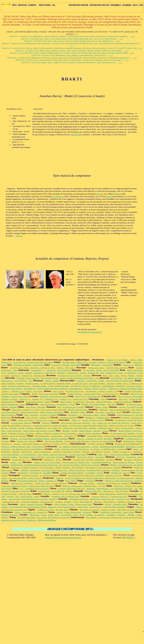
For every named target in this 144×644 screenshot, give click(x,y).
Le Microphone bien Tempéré (123, 433)
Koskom (85, 404)
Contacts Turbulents (10, 515)
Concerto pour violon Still (79, 494)
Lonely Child (128, 512)
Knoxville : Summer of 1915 (43, 368)
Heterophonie (129, 441)
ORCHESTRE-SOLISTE (100, 5)
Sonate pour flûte (43, 483)
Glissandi (16, 452)
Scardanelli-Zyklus (95, 436)
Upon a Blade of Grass (64, 504)
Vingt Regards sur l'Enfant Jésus (76, 462)
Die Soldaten (92, 517)
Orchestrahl (38, 365)
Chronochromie (17, 465)
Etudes (46, 454)
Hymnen (131, 502)
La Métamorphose (109, 449)
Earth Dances (7, 381)
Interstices (109, 439)
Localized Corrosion (94, 439)
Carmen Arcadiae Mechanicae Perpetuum (77, 378)
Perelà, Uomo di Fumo (78, 410)
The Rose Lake (62, 510)
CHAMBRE (127, 5)
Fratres (4, 475)
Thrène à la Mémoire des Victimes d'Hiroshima (85, 478)
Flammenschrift (8, 402)
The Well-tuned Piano (27, 517)
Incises (29, 391)
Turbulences (49, 460)
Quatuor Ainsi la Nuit (29, 412)
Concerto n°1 (25, 399)
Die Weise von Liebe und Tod (130, 510)
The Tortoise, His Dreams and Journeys (53, 517)
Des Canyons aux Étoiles (69, 465)
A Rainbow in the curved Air (37, 489)
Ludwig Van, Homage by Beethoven (37, 444)
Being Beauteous (42, 436)
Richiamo (35, 415)
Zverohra (110, 460)
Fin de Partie (38, 447)
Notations (88, 389)
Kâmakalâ (75, 412)
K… (29, 460)
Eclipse (109, 504)
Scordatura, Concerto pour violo (53, 396)
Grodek (102, 381)
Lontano (107, 452)
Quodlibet (47, 473)
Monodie (66, 431)
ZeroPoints (111, 412)
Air (60, 447)
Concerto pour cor (111, 394)
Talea (117, 428)
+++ (76, 34)
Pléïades (131, 515)
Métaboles (104, 410)
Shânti (83, 412)
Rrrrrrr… (65, 444)
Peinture (5, 407)
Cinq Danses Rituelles (54, 441)
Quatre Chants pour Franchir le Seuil (39, 431)
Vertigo (124, 375)
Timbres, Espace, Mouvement (51, 412)
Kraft (101, 454)
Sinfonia (83, 373)
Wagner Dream (85, 433)
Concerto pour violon (20, 368)
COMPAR (32, 5)
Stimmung (122, 502)
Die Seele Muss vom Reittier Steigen (35, 439)
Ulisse (72, 404)
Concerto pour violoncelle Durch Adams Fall (88, 425)
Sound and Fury (19, 460)
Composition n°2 (29, 512)
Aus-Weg (97, 431)
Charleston (51, 370)
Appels (57, 449)
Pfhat (37, 496)
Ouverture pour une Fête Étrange (75, 449)
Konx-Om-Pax (27, 496)
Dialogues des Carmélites (22, 483)
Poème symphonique (43, 452)
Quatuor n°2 (128, 365)
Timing (35, 394)
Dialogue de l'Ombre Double (131, 389)
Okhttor (131, 375)
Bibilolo (114, 465)
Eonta (44, 515)
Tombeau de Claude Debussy (72, 473)
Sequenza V (62, 373)
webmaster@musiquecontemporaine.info (63, 537)
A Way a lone (83, 507)
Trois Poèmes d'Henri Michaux (32, 457)
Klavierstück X (110, 502)
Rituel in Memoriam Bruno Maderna (53, 389)
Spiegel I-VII (81, 396)
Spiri (59, 407)
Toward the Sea (96, 507)
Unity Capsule (32, 418)
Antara (99, 370)
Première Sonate (32, 383)
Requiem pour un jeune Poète (13, 520)
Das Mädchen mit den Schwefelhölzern (28, 449)
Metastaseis (35, 515)
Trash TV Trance (122, 491)
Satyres (100, 473)
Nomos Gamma (86, 515)
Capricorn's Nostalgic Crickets (14, 486)
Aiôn (3, 496)
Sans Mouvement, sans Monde (131, 465)
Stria (103, 399)
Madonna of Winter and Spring (21, 433)
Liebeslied (25, 470)
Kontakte (68, 502)
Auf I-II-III (75, 365)
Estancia (126, 418)
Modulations (41, 428)
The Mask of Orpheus (133, 378)
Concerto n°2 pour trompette (103, 441)
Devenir (122, 407)
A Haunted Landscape (123, 402)
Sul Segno (128, 460)
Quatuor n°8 (38, 399)
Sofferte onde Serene (77, 470)
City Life (102, 486)
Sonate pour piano (96, 368)
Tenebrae (14, 439)
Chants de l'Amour (106, 428)
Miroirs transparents (10, 404)
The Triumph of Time (50, 378)
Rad (68, 481)
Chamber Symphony (98, 362)
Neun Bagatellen (94, 396)
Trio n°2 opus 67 (125, 396)
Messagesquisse (76, 389)
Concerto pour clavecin (21, 423)
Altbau (74, 481)
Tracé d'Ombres (64, 370)
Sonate (136, 449)
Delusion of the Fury (114, 475)
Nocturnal (87, 512)
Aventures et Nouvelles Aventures (67, 452)
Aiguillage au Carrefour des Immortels (113, 483)
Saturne (98, 407)
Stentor (13, 462)
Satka (117, 375)
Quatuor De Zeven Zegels (93, 420)
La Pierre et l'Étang (48, 415)
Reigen (56, 381)
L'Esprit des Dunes (47, 467)
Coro (102, 373)
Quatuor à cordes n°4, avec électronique (60, 433)
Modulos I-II (116, 473)
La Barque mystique (29, 467)
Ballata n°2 (90, 418)
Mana (105, 375)
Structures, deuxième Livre (20, 386)
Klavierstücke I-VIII (11, 502)
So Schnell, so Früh (135, 407)
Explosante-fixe (30, 389)
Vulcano (69, 491)
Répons (96, 389)
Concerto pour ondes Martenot (77, 441)
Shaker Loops (82, 362)
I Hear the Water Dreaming (115, 507)
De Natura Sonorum (30, 475)
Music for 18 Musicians (73, 486)
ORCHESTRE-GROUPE (78, 5)
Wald (140, 360)
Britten (99, 194)
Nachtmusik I (23, 473)
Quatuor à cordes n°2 (122, 452)
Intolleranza (35, 470)
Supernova (123, 399)
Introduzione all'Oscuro (79, 499)
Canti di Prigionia (48, 404)
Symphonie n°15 (51, 399)
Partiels (22, 428)
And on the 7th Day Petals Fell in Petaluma (86, 475)
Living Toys (137, 362)
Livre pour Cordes (134, 386)
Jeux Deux (100, 457)
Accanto (95, 447)
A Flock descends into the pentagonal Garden (28, 507)
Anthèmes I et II (18, 391)
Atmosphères (27, 452)
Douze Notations (8, 383)
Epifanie (29, 373)
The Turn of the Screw (75, 391)
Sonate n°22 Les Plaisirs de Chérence (113, 423)
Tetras (139, 515)
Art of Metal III (58, 491)
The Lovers (70, 368)
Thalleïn (5, 517)
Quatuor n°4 (7, 362)
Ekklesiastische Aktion (47, 520)
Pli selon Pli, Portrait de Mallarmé (86, 386)
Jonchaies (122, 515)
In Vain (75, 431)
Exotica (56, 444)
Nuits (76, 515)
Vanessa (60, 368)
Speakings (97, 433)
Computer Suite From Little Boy (72, 489)
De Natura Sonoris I (126, 478)
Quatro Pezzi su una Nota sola (130, 494)
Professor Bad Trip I (93, 491)
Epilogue (93, 428)
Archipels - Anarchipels (87, 381)
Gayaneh (91, 444)
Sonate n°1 (76, 420)
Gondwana (15, 467)
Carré (76, 502)
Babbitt (117, 194)
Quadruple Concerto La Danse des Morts (50, 425)
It (44, 370)
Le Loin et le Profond (61, 365)
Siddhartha (105, 512)
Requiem (13, 407)
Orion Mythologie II (126, 415)
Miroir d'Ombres (8, 415)
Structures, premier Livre (117, 383)
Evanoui (121, 449)
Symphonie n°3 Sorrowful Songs (129, 420)
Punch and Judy (33, 378)
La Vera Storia (130, 373)
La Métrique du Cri (134, 439)
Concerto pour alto (119, 496)
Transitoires (68, 428)
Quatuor (47, 494)
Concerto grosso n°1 (100, 496)
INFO (14, 5)
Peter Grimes (59, 391)
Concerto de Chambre (10, 454)
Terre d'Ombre (78, 467)
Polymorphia (111, 478)
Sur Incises (38, 391)
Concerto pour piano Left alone (40, 362)
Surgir (106, 407)
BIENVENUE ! (129, 537)
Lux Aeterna (97, 452)
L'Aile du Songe (25, 494)
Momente (98, 502)
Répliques (138, 460)
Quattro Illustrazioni (107, 494)
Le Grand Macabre (29, 454)
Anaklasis (60, 478)
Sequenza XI (27, 375)
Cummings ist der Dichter (12, 389)
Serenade (87, 375)
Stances (32, 441)
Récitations (96, 365)
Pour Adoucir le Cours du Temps (99, 467)
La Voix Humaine (59, 483)
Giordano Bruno (103, 418)
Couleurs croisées (87, 483)
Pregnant (5, 441)
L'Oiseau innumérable (18, 478)
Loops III (80, 439)
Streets (59, 460)
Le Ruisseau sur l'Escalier (74, 407)
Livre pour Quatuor (97, 383)
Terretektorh (67, 515)
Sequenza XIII (40, 375)
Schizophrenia (44, 491)
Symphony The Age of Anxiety (70, 375)
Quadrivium (131, 457)
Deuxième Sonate (64, 383)
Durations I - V (75, 415)
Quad (37, 410)
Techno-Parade (136, 399)
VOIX (141, 5)
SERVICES (22, 5)
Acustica (17, 444)
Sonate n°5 (43, 512)
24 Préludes (91, 473)
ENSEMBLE (116, 5)
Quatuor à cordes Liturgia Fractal (119, 481)
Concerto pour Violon (116, 362)
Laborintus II (50, 373)
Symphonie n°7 (70, 436)
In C (22, 489)
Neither (103, 415)
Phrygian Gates (69, 362)
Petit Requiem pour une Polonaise (76, 423)
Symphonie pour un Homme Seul (65, 496)
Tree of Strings (21, 381)
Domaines (121, 386)
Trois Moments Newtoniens (122, 489)
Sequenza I (12, 373)
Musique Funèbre (10, 457)
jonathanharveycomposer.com (90, 332)
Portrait (19, 236)
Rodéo (48, 402)
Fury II (64, 494)
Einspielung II (36, 473)
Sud (136, 489)
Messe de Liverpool (18, 436)
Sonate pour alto (80, 399)
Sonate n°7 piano (109, 510)
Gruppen (59, 502)
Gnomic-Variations (104, 402)
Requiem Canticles (35, 504)
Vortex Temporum (14, 431)
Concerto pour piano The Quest (41, 486)
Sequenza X (16, 375)
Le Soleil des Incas (134, 404)
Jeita (15, 370)
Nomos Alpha (54, 515)
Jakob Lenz (119, 486)
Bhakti (4, 433)
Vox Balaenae (79, 402)
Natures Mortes (85, 431)
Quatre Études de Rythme (124, 462)
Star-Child (90, 402)
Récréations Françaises (28, 481)
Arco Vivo (111, 404)
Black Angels (66, 402)
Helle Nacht (31, 407)
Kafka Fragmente (18, 447)
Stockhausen (58, 196)
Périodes (13, 428)
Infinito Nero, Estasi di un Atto (103, 499)
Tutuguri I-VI (130, 486)
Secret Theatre (117, 378)
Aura (106, 454)
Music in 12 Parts (26, 420)
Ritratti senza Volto (84, 504)
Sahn (111, 375)
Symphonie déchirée (68, 418)
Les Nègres (95, 449)
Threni (23, 504)
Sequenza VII (93, 373)
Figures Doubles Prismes (59, 386)
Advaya (39, 433)
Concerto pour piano (10, 394)
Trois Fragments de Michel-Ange (120, 381)
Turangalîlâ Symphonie (101, 462)
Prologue (30, 428)
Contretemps (107, 365)
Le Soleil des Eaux (80, 383)
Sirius (4, 504)
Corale (120, 373)
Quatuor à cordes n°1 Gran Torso (77, 447)
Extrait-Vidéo (77, 135)
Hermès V (53, 499)
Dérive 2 (6, 391)
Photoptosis (32, 520)
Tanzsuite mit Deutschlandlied (112, 447)
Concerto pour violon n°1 (46, 420)
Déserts (60, 512)
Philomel (139, 365)
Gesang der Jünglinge (30, 502)
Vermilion (56, 494)
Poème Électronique (73, 512)
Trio (31, 381)
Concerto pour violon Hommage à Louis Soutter (123, 436)
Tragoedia (21, 378)
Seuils (22, 404)
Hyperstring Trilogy (86, 457)
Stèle (29, 447)
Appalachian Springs (35, 402)
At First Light (89, 370)
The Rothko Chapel (91, 415)
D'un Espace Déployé (23, 365)
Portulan (117, 467)
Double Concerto (75, 394)
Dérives (5, 428)
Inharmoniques (103, 489)
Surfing (49, 381)
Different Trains (90, 486)
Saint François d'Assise (90, 465)
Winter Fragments (63, 467)
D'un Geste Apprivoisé (49, 394)
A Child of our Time (46, 510)
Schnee (133, 360)
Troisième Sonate (39, 386)
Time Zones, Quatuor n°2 (23, 410)
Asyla (4, 365)
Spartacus (101, 444)
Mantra (139, 502)
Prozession (90, 481)
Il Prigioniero (62, 404)
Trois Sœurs (100, 412)
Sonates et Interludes (133, 391)
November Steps (120, 504)
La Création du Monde (49, 475)
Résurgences (137, 412)
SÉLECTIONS (44, 5)
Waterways (52, 507)
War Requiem (91, 391)
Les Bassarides (57, 436)
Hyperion (121, 457)
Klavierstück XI (47, 502)
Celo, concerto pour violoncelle (54, 410)
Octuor (105, 431)
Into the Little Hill (111, 370)
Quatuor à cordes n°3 (107, 391)
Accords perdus (128, 428)
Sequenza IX (111, 373)
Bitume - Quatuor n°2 (48, 481)
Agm (97, 378)
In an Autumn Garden (67, 507)
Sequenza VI (73, 373)
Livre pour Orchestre (55, 457)
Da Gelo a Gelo (123, 499)
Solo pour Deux (81, 428)
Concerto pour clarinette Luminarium (89, 460)
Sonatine (20, 383)
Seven (119, 412)
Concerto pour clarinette (117, 368)
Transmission (37, 370)
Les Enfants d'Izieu (98, 404)
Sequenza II (39, 373)
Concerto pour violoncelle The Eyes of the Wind (28, 499)
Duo (17, 496)
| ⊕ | (53, 5)
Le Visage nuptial (48, 383)
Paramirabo (116, 512)
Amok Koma (108, 491)
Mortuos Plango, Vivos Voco (130, 431)
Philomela (41, 407)
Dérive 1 (104, 389)
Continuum (137, 452)
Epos (27, 415)
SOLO (135, 5)
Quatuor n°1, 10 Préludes (117, 360)
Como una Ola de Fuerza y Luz (55, 470)
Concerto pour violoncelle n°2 (14, 510)
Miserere (46, 423)
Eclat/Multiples (109, 386)
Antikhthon (111, 515)
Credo (139, 473)
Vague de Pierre (35, 478)
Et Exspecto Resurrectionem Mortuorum (41, 465)
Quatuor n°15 (66, 399)
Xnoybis (11, 496)
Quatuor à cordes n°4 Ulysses (121, 425)
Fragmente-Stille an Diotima (99, 470)
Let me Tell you (19, 362)
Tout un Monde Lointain (120, 410)
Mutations (91, 489)
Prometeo (116, 470)
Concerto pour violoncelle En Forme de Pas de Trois (120, 517)
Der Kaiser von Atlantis (90, 510)
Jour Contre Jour (54, 428)
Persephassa (100, 515)
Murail (109, 196)
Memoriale (114, 389)
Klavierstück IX (86, 502)
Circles (21, 373)
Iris (20, 462)
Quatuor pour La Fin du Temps (47, 462)
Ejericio (126, 473)
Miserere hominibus (59, 439)
